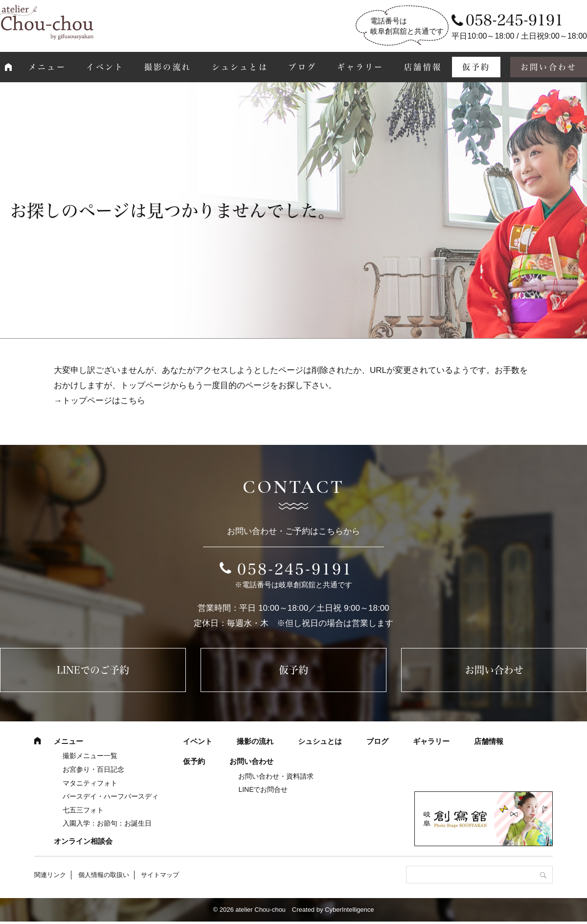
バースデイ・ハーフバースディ (111, 796)
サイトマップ (160, 875)
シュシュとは (240, 67)
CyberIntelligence (349, 910)
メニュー (47, 67)
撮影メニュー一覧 (90, 756)
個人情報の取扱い (104, 875)
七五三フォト (83, 810)
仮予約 (476, 67)
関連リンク (50, 875)
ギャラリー (361, 67)
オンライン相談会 (83, 841)
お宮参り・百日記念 (93, 769)
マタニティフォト (90, 783)
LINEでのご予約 (93, 670)
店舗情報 (423, 67)
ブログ (302, 67)
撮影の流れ (168, 67)
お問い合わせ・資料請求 (276, 776)
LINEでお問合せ (263, 789)
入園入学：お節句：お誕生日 (107, 823)
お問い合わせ (494, 670)
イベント (105, 67)
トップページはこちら (104, 401)
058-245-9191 (295, 569)
